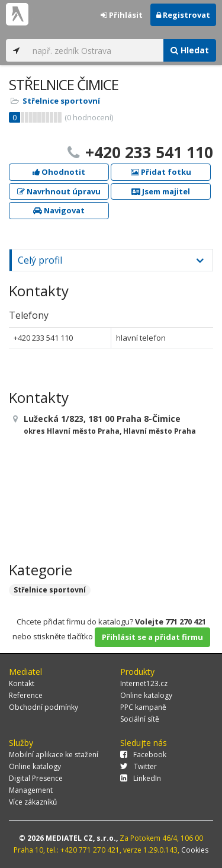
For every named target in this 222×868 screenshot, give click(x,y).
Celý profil (40, 260)
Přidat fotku (161, 172)
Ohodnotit (59, 172)
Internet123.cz (144, 683)
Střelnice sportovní (61, 101)
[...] (95, 50)
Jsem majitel (161, 191)
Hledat (190, 50)
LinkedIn (141, 778)
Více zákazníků (33, 802)
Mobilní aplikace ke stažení (54, 755)
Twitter (139, 766)
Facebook (143, 755)
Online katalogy (146, 695)
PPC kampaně (143, 707)
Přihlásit (122, 15)
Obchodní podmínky (44, 707)
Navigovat (59, 210)
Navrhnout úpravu (59, 191)
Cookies (195, 850)
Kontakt (22, 683)
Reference (26, 695)
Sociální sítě (140, 719)
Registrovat (183, 15)
